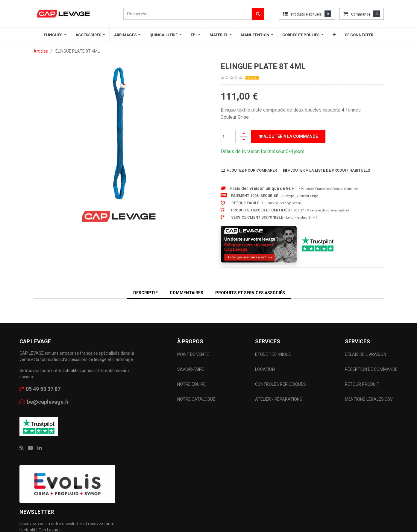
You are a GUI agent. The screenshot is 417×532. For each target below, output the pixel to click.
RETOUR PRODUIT (362, 372)
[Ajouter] (244, 133)
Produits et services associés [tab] (250, 281)
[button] (334, 35)
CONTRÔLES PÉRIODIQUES (280, 372)
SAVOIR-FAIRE (191, 357)
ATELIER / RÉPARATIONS (279, 387)
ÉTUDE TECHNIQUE (273, 342)
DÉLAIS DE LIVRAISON (366, 342)
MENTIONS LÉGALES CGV (369, 387)
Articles (41, 51)
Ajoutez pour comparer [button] (249, 158)
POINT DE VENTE (193, 342)
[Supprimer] (244, 140)
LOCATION (265, 357)
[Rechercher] (258, 14)
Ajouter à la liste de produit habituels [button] (327, 158)
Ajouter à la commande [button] (288, 136)
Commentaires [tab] (186, 281)
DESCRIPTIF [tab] (145, 281)
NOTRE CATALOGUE (196, 387)
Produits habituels (306, 14)
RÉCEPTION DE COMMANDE (371, 357)
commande (361, 14)
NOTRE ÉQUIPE (191, 372)
